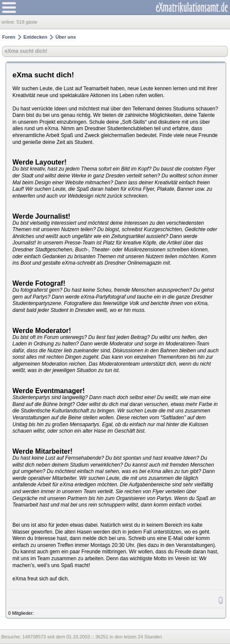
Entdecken (36, 37)
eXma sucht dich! (26, 51)
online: (9, 22)
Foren (9, 37)
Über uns (66, 37)
